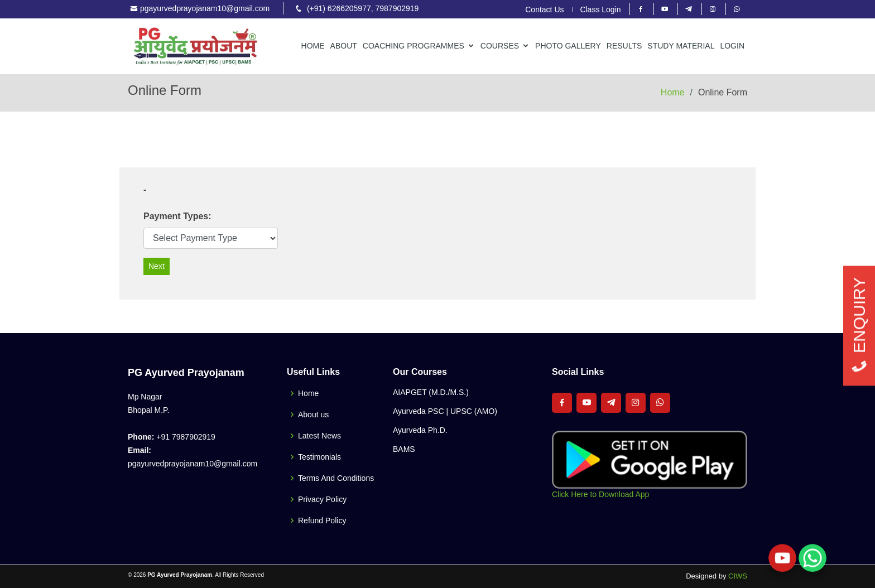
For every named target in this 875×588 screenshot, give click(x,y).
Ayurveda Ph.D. (420, 430)
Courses (500, 46)
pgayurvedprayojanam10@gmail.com (205, 8)
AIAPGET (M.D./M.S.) (431, 392)
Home (313, 46)
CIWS (738, 576)
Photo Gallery (568, 46)
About (344, 46)
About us (313, 415)
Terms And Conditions (336, 478)
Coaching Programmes (414, 46)
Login (732, 46)
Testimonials (319, 457)
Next (157, 266)
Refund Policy (322, 520)
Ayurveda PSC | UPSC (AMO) (445, 411)
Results (624, 46)
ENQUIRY (859, 326)
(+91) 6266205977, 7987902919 (363, 8)
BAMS (404, 449)
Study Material (681, 46)
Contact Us (544, 10)
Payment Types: (177, 216)
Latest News (319, 436)
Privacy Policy (322, 499)
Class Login (600, 10)
